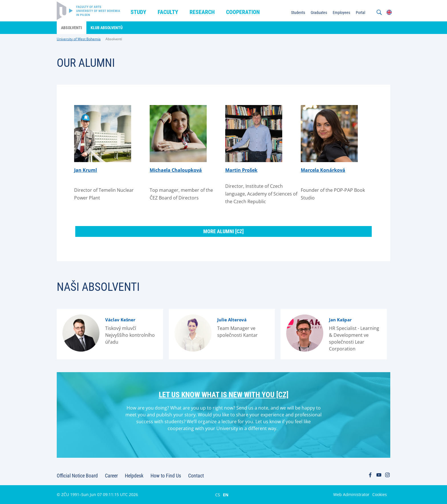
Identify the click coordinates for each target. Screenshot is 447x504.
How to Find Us (166, 476)
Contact (196, 476)
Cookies (380, 494)
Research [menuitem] (202, 12)
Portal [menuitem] (360, 13)
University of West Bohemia (79, 39)
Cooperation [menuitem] (243, 12)
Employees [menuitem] (341, 13)
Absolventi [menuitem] (72, 28)
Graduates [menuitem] (319, 13)
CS (218, 495)
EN (226, 495)
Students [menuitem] (298, 13)
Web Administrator (351, 494)
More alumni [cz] (223, 231)
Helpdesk (134, 476)
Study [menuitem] (138, 12)
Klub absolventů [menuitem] (107, 28)
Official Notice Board (77, 476)
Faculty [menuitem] (168, 12)
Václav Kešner (120, 320)
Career (111, 476)
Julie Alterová (232, 320)
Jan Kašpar (340, 320)
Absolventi (114, 39)
